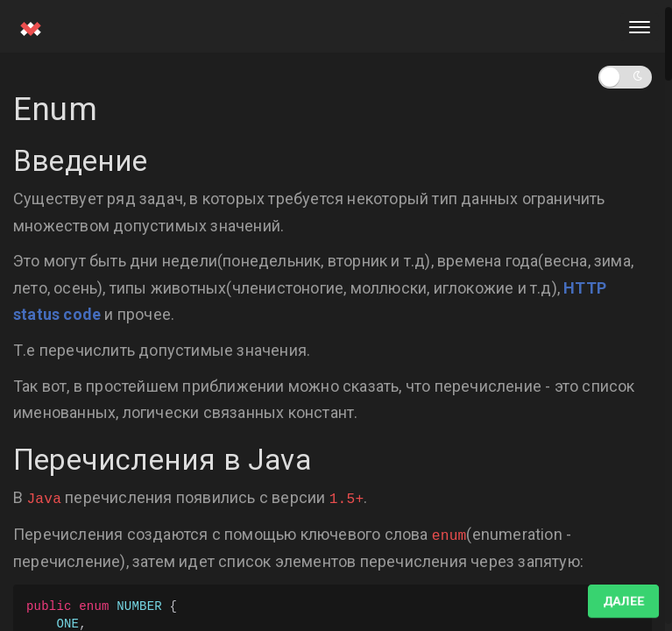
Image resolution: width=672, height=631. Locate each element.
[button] (625, 77)
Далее (623, 601)
